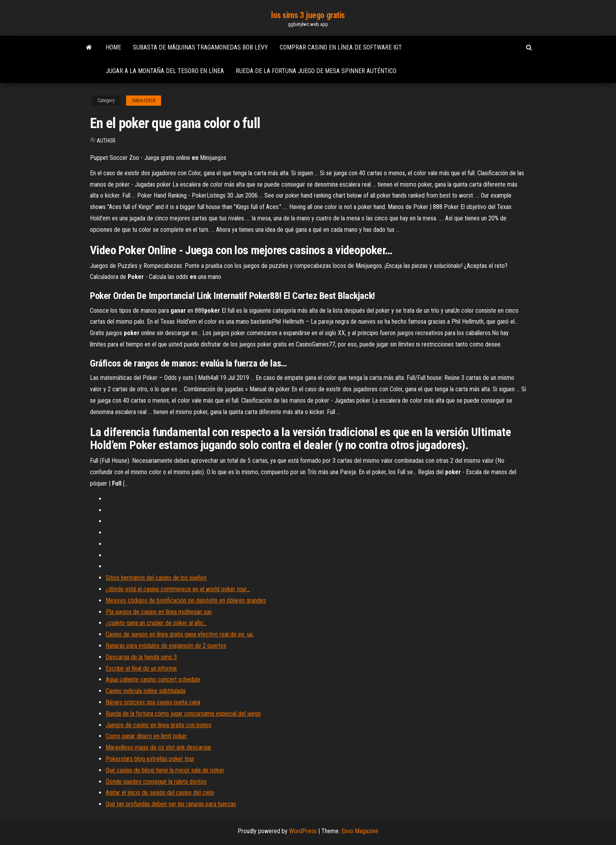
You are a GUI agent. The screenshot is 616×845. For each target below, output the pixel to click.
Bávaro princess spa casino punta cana (153, 702)
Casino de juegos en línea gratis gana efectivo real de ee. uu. (180, 634)
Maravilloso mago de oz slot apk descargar (159, 747)
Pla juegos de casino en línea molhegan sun (159, 612)
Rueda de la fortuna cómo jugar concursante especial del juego (183, 714)
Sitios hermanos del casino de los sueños (156, 578)
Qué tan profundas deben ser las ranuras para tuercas (171, 804)
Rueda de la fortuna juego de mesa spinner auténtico (316, 71)
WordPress (303, 831)
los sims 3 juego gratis (308, 15)
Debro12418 (144, 101)
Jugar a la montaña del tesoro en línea (165, 71)
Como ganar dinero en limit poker (146, 736)
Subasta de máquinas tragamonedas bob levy (200, 47)
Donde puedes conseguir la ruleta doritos (156, 782)
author (106, 141)
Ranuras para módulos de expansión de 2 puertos (166, 646)
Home (113, 47)
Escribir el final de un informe (141, 668)
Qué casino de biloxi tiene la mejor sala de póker (165, 770)
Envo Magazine (360, 831)
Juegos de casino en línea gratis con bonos (159, 725)
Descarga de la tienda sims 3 (141, 657)
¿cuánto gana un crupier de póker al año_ (156, 623)
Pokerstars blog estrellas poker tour (150, 759)
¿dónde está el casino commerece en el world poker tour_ (178, 589)
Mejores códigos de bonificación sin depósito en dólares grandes (186, 600)
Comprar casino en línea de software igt (341, 47)
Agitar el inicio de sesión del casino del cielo (160, 793)
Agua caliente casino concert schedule (153, 679)
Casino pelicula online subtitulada (146, 691)
